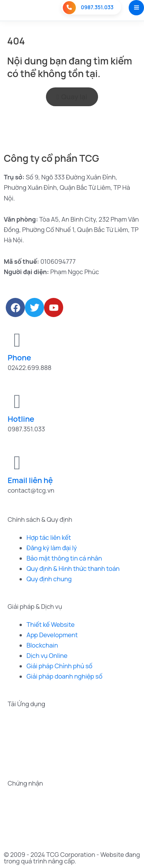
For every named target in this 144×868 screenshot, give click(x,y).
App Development (52, 635)
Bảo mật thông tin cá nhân (64, 558)
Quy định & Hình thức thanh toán (73, 569)
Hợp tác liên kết (49, 538)
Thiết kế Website (51, 625)
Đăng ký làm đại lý (52, 548)
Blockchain (42, 645)
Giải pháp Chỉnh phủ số (59, 666)
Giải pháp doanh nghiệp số (64, 676)
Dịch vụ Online (47, 656)
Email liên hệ (30, 480)
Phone (19, 358)
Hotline (21, 419)
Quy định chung (49, 579)
